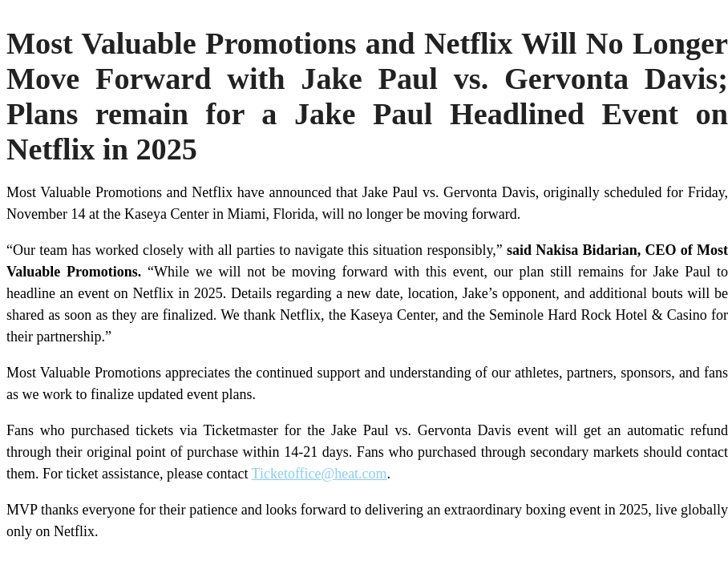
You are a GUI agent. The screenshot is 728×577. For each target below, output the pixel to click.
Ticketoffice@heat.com (320, 474)
